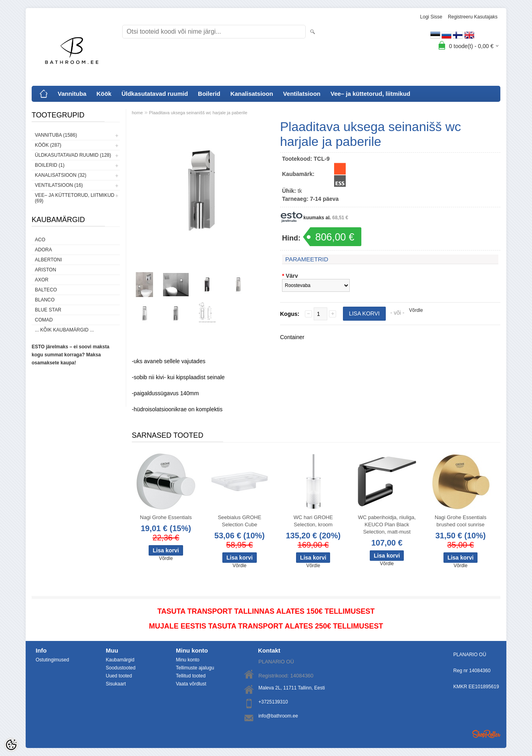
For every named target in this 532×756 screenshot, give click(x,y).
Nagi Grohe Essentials (166, 517)
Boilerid (209, 94)
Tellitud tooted (191, 676)
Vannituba (72, 94)
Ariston (45, 270)
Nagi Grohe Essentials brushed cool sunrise (460, 521)
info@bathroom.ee (278, 716)
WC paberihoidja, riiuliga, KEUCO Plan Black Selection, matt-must (387, 525)
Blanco (45, 300)
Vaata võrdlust (191, 684)
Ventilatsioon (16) (59, 185)
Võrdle (416, 310)
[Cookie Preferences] (11, 745)
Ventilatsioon (302, 94)
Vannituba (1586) (56, 135)
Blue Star (48, 310)
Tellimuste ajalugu (195, 668)
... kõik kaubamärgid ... (64, 330)
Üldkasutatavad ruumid (155, 94)
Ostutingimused (52, 660)
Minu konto (188, 660)
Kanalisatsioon (252, 94)
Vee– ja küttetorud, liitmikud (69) (75, 198)
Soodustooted (121, 668)
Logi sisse (431, 17)
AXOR (42, 280)
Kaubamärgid (120, 660)
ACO (40, 240)
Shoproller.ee (486, 734)
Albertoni (48, 260)
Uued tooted (119, 676)
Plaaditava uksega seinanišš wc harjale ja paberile (198, 113)
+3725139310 (273, 702)
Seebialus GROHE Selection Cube (240, 521)
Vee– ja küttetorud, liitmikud (370, 94)
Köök (104, 94)
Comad (44, 320)
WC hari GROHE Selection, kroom (313, 521)
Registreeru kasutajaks (473, 17)
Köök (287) (48, 145)
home (137, 113)
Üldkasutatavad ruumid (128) (73, 155)
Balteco (46, 290)
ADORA (43, 250)
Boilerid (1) (50, 165)
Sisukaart (116, 684)
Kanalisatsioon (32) (60, 175)
